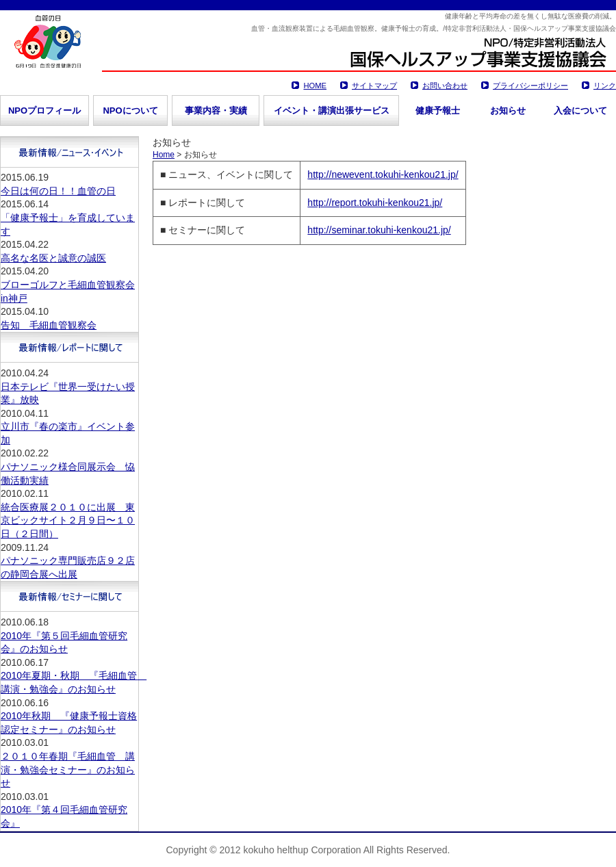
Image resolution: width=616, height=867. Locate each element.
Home (164, 155)
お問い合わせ (445, 86)
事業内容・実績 (216, 111)
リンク (605, 86)
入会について (580, 111)
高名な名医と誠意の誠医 (53, 258)
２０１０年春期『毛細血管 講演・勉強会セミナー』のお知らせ (68, 769)
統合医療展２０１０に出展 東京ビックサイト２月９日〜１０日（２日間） (68, 520)
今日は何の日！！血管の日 (58, 191)
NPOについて (130, 111)
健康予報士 (438, 111)
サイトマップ (374, 86)
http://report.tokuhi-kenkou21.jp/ (375, 203)
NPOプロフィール (44, 111)
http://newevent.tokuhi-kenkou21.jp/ (383, 174)
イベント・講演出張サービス (332, 111)
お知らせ (508, 111)
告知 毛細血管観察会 (49, 325)
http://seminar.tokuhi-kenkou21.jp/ (379, 230)
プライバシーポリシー (530, 86)
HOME (315, 86)
